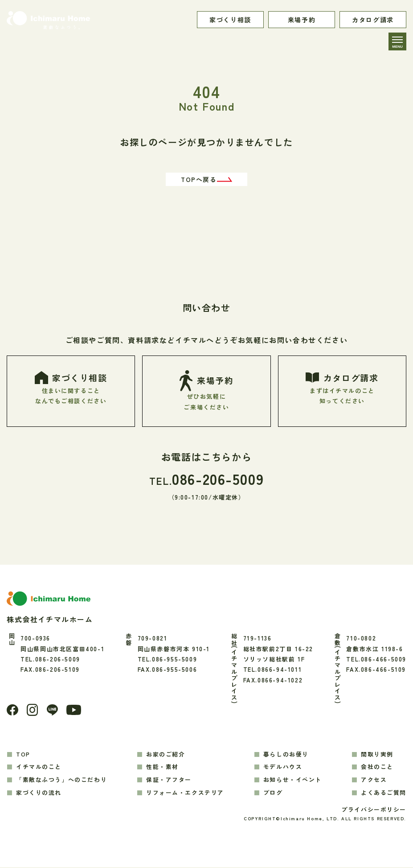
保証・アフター (169, 780)
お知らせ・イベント (292, 780)
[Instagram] (33, 711)
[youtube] (75, 711)
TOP (23, 755)
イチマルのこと (39, 768)
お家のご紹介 (166, 755)
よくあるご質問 (384, 793)
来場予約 (302, 20)
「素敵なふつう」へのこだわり (61, 780)
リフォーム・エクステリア (185, 793)
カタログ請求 (373, 20)
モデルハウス (283, 768)
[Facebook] (12, 711)
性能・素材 (162, 768)
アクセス (374, 780)
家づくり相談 (230, 20)
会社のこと (377, 768)
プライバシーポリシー (374, 810)
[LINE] (53, 711)
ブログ (273, 793)
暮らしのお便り (286, 755)
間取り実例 (377, 755)
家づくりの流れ (39, 793)
